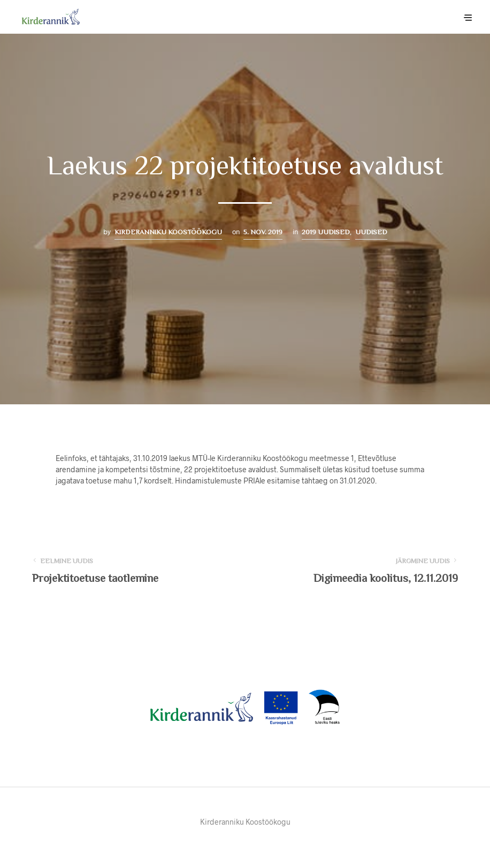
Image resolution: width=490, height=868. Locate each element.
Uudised (371, 232)
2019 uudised (326, 232)
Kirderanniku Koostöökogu (168, 232)
